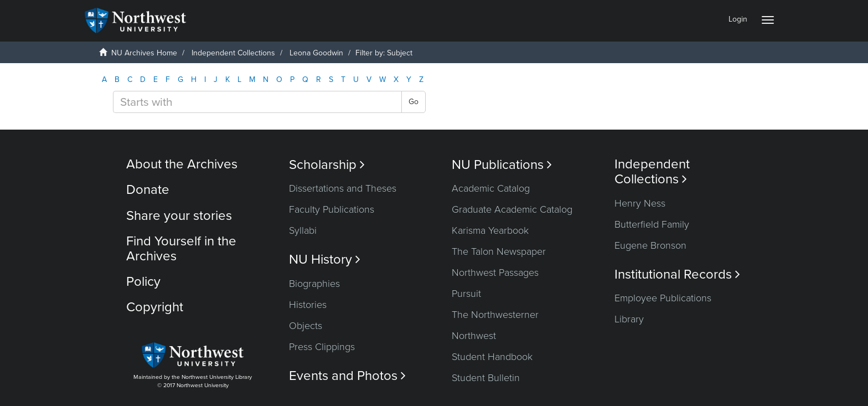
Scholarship (327, 165)
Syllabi (303, 230)
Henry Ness (640, 203)
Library (629, 319)
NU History (325, 259)
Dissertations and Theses (343, 188)
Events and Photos (347, 376)
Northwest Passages (495, 273)
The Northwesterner (495, 315)
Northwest (474, 336)
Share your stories (179, 216)
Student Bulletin (486, 378)
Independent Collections (233, 53)
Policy (143, 282)
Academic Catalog (491, 188)
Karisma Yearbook (490, 230)
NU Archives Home (144, 53)
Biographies (314, 284)
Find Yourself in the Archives (181, 248)
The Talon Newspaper (499, 251)
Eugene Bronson (650, 245)
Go (414, 102)
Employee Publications (663, 298)
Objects (306, 326)
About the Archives (182, 164)
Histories (308, 305)
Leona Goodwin (316, 53)
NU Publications (502, 165)
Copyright (155, 307)
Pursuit (466, 294)
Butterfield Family (652, 224)
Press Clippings (322, 347)
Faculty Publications (332, 209)
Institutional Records (677, 274)
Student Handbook (492, 357)
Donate (148, 190)
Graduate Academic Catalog (512, 209)
